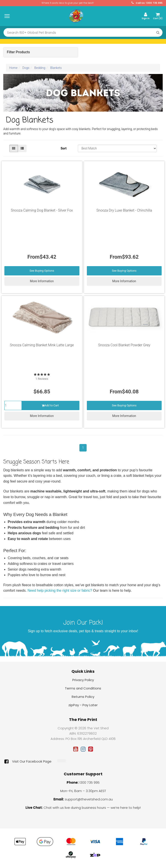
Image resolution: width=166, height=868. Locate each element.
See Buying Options (42, 271)
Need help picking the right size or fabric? (60, 591)
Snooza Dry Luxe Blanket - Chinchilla (124, 210)
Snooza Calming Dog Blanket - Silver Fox (42, 210)
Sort (64, 148)
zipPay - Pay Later (83, 705)
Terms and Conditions (83, 688)
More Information (42, 281)
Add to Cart (50, 405)
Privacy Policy (83, 680)
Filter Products (18, 52)
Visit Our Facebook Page (28, 761)
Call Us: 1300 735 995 (147, 3)
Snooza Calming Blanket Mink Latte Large (42, 345)
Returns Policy (83, 697)
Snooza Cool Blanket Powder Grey (124, 345)
